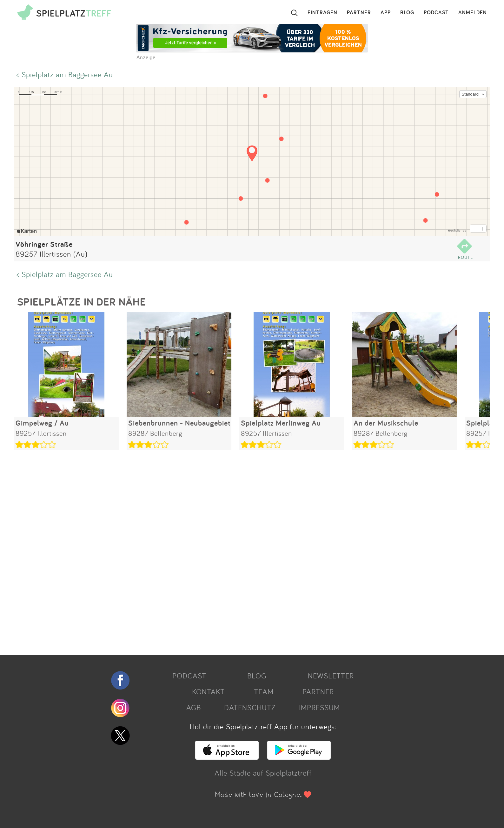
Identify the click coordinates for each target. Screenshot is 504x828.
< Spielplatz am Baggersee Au (65, 74)
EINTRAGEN (322, 13)
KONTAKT (208, 691)
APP (386, 13)
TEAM (264, 691)
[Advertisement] (204, 550)
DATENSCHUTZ (250, 707)
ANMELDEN (473, 13)
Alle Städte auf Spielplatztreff (263, 773)
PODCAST (436, 13)
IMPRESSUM (319, 707)
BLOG (407, 13)
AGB (194, 707)
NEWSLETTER (331, 676)
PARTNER (359, 13)
